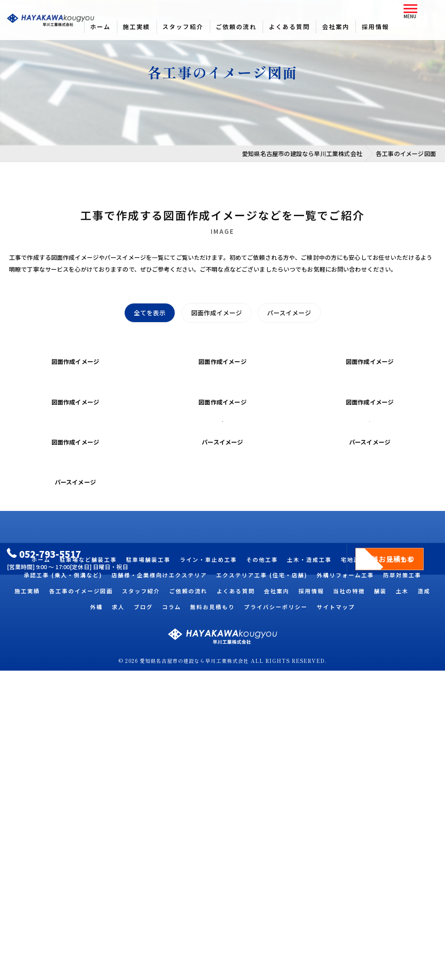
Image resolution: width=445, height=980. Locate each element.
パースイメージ (289, 313)
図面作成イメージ (216, 313)
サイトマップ (336, 916)
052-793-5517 (44, 860)
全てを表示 (149, 313)
